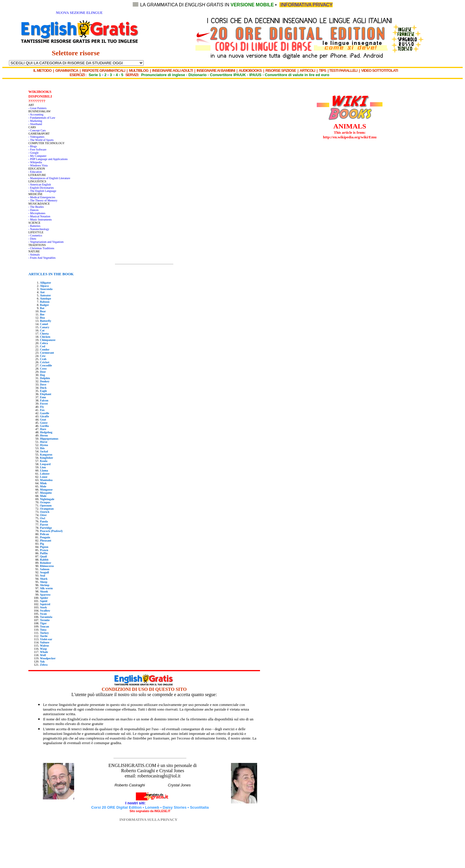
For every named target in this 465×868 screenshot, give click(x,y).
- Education (35, 172)
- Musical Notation (39, 216)
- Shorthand (35, 124)
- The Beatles (36, 207)
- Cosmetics (35, 235)
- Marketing (35, 121)
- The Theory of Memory (43, 200)
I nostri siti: (136, 803)
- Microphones (37, 213)
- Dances (33, 210)
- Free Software (37, 149)
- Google (33, 153)
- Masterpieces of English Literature (49, 178)
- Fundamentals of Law (42, 118)
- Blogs (33, 146)
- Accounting (36, 114)
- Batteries (34, 226)
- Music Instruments (40, 220)
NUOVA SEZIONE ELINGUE (79, 13)
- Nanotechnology (39, 229)
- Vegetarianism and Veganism (46, 242)
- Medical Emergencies (42, 197)
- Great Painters (37, 108)
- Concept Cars (37, 130)
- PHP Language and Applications (48, 159)
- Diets (32, 239)
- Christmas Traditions (41, 248)
